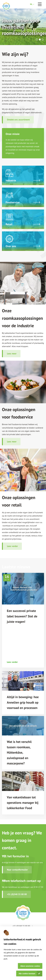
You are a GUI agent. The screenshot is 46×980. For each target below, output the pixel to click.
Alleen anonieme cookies (30, 966)
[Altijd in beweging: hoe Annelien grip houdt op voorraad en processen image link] (23, 681)
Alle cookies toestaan (27, 973)
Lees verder (12, 546)
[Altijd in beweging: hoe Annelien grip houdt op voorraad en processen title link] (23, 702)
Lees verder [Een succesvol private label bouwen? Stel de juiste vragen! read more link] (12, 662)
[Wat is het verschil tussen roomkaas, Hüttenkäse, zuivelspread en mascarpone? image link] (23, 726)
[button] (37, 39)
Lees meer (12, 354)
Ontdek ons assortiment (18, 120)
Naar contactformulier (17, 870)
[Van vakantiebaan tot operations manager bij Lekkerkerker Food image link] (23, 781)
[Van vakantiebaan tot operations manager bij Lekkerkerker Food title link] (23, 803)
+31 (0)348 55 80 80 (17, 894)
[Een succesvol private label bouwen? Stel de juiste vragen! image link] (23, 589)
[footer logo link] (23, 913)
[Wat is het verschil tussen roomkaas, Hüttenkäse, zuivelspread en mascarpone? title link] (23, 753)
